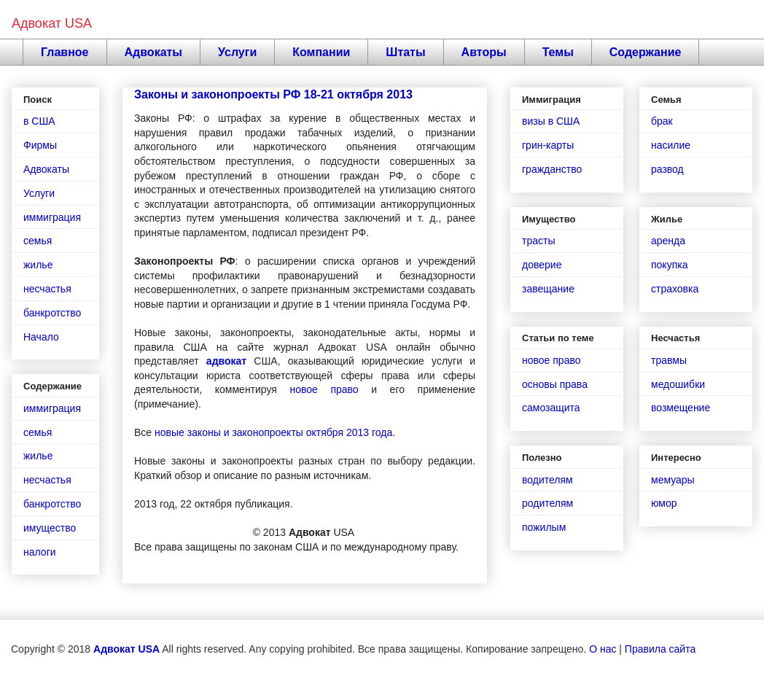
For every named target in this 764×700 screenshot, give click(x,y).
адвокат (226, 361)
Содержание (646, 52)
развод (667, 169)
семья (38, 241)
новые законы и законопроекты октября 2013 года (273, 432)
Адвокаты (154, 52)
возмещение (681, 408)
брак (662, 121)
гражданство (552, 169)
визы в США (551, 121)
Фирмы (40, 145)
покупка (669, 265)
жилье (38, 265)
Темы (558, 52)
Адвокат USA (52, 23)
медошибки (678, 384)
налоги (40, 552)
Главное (65, 52)
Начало (41, 337)
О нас (603, 649)
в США (39, 121)
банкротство (52, 313)
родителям (547, 503)
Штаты (405, 52)
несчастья (47, 289)
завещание (548, 289)
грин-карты (548, 145)
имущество (50, 528)
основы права (555, 384)
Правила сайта (660, 649)
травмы (669, 360)
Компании (321, 52)
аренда (668, 241)
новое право (324, 389)
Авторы (484, 52)
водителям (547, 480)
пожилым (544, 527)
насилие (671, 145)
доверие (542, 265)
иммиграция (52, 217)
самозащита (551, 408)
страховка (675, 289)
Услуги (237, 52)
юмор (664, 503)
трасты (538, 241)
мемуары (673, 480)
